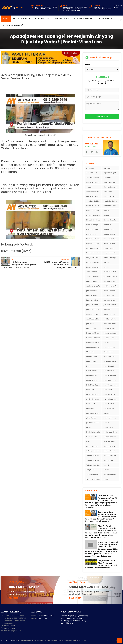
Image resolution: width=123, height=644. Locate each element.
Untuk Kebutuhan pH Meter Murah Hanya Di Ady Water (111, 474)
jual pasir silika (92, 300)
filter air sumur (109, 229)
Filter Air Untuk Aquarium (111, 239)
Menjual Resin (92, 361)
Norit (88, 366)
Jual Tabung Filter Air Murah (111, 314)
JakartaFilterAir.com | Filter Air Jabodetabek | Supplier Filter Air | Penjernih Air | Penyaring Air (51, 640)
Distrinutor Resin (93, 211)
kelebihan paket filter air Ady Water (94, 343)
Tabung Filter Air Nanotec (111, 456)
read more (15, 598)
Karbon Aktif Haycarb (94, 333)
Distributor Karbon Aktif (111, 201)
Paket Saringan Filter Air (111, 385)
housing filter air (93, 267)
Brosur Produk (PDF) (13, 25)
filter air (106, 215)
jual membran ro (110, 276)
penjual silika (109, 404)
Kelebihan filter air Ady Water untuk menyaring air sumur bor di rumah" (111, 338)
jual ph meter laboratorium (111, 305)
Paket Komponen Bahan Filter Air (111, 380)
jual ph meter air (93, 305)
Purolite (106, 423)
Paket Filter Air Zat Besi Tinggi (94, 375)
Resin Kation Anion (94, 432)
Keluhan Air (102, 77)
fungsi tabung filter (94, 244)
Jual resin (107, 310)
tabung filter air (92, 446)
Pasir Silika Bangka (94, 394)
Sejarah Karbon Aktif (111, 437)
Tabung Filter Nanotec (94, 465)
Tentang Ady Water (21, 19)
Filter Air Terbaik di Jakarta (94, 239)
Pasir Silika (108, 390)
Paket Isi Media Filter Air (94, 380)
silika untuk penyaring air (111, 442)
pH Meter (107, 413)
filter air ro (107, 225)
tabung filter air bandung (111, 451)
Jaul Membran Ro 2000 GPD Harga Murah (94, 272)
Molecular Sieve (110, 361)
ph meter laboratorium (111, 418)
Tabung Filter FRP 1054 (111, 460)
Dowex (106, 211)
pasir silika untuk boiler (94, 399)
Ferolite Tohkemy (93, 215)
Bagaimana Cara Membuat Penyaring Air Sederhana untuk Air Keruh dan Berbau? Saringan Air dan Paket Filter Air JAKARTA (100, 517)
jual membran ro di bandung (111, 281)
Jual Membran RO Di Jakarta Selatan (94, 286)
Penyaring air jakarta (94, 413)
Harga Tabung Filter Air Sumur (94, 262)
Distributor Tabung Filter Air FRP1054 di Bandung (111, 206)
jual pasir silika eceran (111, 300)
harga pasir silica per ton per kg (94, 253)
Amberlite (107, 177)
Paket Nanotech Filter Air (94, 385)
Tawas (106, 470)
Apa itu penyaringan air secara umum (111, 182)
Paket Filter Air (62, 19)
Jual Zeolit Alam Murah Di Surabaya (111, 324)
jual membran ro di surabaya (94, 291)
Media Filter (91, 352)
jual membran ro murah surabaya (94, 295)
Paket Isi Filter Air (110, 375)
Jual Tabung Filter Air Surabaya (94, 319)
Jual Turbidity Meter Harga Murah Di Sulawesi (111, 319)
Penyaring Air (109, 408)
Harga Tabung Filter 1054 (111, 258)
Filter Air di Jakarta (93, 220)
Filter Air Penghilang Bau (94, 225)
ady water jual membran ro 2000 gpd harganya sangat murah (94, 173)
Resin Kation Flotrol (111, 432)
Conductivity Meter (94, 201)
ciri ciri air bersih (93, 196)
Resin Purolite (92, 437)
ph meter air (91, 418)
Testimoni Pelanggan (82, 19)
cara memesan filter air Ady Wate (94, 192)
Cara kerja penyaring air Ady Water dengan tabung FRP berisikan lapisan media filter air (111, 187)
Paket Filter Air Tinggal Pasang (111, 371)
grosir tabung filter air (94, 248)
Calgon (89, 187)
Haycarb (107, 262)
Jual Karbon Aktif (93, 276)
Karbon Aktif (91, 328)
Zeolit (106, 479)
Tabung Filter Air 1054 (94, 451)
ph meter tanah (92, 423)
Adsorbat (90, 168)
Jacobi (106, 267)
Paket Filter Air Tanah (94, 371)
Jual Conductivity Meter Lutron (111, 272)
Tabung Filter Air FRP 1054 (94, 456)
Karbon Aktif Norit (93, 338)
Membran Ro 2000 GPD (111, 357)
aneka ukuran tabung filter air (94, 182)
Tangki (106, 465)
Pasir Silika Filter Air (111, 394)
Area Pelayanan (105, 19)
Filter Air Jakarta (110, 220)
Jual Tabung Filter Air (94, 314)
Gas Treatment (109, 244)
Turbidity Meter (92, 474)
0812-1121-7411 (9, 626)
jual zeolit (90, 324)
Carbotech (108, 192)
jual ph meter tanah (94, 310)
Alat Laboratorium (93, 177)
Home (6, 19)
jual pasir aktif (109, 295)
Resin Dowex (108, 427)
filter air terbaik (109, 234)
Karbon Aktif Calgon (111, 328)
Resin (88, 427)
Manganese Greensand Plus (111, 347)
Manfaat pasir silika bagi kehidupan (94, 347)
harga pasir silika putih (94, 258)
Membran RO (92, 357)
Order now (102, 116)
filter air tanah (92, 234)
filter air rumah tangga (94, 229)
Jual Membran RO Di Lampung (111, 286)
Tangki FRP (90, 470)
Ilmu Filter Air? (42, 19)
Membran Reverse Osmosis (111, 352)
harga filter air (109, 248)
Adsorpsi (107, 168)
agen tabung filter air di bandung (111, 173)
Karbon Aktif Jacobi (111, 333)
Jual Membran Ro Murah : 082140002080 (111, 291)
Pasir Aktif (90, 390)
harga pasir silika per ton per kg (111, 253)
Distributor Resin (93, 206)
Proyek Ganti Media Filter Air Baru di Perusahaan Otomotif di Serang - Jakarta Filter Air (101, 564)
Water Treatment (93, 479)
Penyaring (90, 408)
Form (88, 65)
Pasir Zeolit (91, 404)
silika (88, 442)
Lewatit (106, 343)
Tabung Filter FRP (93, 460)
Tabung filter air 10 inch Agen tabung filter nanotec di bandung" (111, 446)
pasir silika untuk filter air (111, 399)
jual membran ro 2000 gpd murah (94, 281)
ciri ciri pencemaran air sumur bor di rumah (111, 196)
